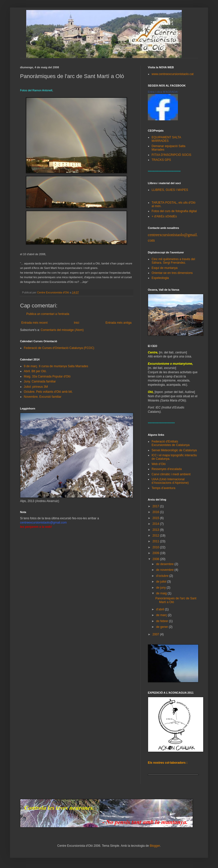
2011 (156, 541)
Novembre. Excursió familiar (43, 397)
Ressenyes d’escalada (167, 469)
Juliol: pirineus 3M (36, 387)
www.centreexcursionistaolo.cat (173, 74)
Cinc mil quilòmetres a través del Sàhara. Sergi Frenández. (173, 261)
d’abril (160, 609)
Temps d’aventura (163, 488)
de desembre (165, 564)
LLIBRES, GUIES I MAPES (170, 190)
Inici (77, 323)
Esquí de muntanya (165, 268)
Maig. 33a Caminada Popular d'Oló (47, 376)
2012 (156, 536)
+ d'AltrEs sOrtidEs (164, 216)
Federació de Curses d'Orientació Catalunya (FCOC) (59, 348)
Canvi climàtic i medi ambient (171, 474)
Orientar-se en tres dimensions (172, 273)
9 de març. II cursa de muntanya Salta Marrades (56, 366)
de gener (162, 627)
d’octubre (163, 576)
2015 (156, 518)
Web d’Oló (159, 464)
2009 (156, 553)
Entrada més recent (34, 323)
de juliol (162, 582)
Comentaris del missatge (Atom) (62, 330)
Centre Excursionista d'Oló (53, 292)
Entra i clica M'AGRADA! (163, 92)
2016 (156, 512)
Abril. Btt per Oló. (35, 371)
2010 (156, 547)
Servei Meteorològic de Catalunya (174, 450)
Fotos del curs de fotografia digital (174, 211)
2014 (156, 524)
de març (162, 615)
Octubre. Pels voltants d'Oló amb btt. (48, 392)
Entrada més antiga (119, 323)
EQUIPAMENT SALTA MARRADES (166, 139)
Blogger (155, 846)
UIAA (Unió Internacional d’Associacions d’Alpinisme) (170, 481)
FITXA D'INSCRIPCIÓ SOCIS (171, 155)
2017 (156, 506)
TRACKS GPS (161, 160)
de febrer (162, 621)
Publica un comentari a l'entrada (48, 314)
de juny (161, 588)
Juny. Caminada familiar (40, 381)
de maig (162, 593)
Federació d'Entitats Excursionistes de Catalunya (171, 443)
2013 (156, 530)
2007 (156, 634)
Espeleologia (160, 278)
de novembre (165, 570)
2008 (156, 559)
